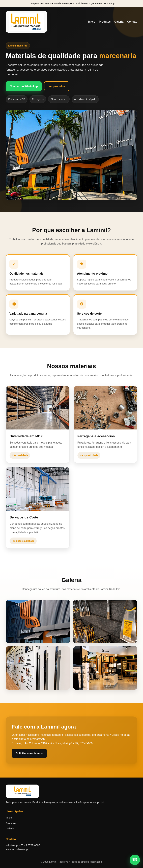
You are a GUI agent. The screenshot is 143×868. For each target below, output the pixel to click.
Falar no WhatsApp (17, 849)
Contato (132, 22)
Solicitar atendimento (29, 753)
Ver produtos (57, 86)
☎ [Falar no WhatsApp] (135, 860)
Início (92, 22)
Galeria (119, 22)
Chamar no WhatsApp (24, 86)
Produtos (105, 22)
